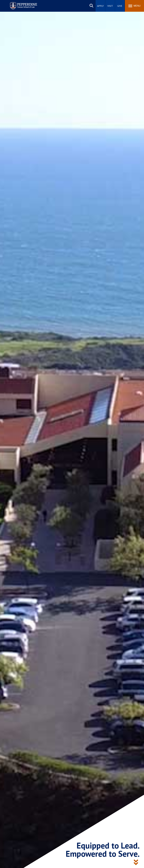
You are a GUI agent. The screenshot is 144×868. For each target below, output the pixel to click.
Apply (100, 6)
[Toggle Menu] (134, 6)
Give (120, 6)
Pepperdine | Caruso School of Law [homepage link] (23, 4)
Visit (110, 6)
